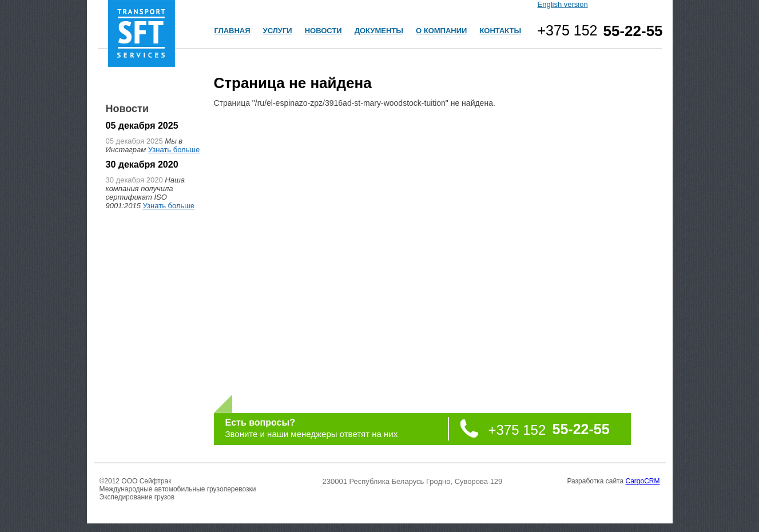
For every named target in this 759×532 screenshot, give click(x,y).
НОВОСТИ (323, 31)
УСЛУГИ (278, 31)
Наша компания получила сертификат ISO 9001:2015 (145, 193)
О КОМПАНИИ (441, 31)
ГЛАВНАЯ (233, 31)
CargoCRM (642, 481)
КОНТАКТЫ (500, 31)
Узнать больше (174, 150)
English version (563, 4)
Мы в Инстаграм (144, 145)
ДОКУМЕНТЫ (379, 31)
